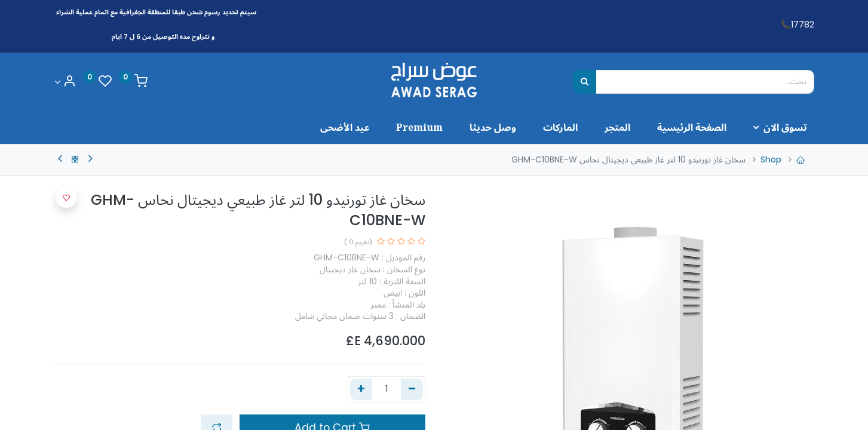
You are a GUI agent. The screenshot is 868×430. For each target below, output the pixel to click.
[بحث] (585, 82)
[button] (66, 197)
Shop (771, 159)
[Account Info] (65, 82)
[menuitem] (685, 127)
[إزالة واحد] (412, 389)
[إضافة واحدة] (361, 389)
